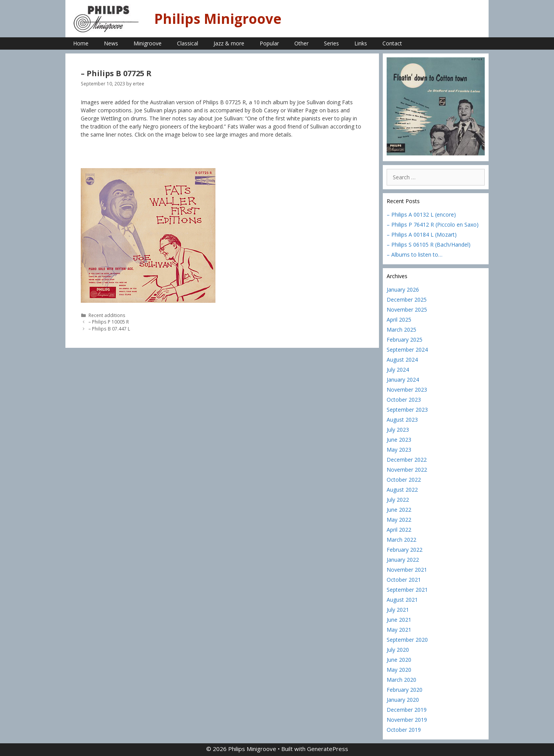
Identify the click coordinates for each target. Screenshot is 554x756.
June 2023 (399, 440)
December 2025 (407, 300)
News (111, 43)
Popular (269, 43)
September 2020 (407, 640)
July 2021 (398, 610)
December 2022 (407, 460)
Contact (392, 43)
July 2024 (398, 370)
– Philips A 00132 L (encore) (421, 214)
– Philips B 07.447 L (109, 329)
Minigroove (148, 43)
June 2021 (399, 620)
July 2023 (398, 430)
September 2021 (407, 590)
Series (331, 43)
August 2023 (402, 420)
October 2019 (404, 730)
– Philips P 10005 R (109, 322)
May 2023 (399, 450)
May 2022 (399, 520)
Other (301, 43)
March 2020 (401, 680)
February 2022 (405, 550)
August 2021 (402, 600)
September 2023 (407, 410)
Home (81, 43)
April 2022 (399, 530)
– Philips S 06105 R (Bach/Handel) (429, 244)
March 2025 (401, 330)
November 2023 (407, 390)
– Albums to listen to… (415, 255)
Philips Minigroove (218, 19)
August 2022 (402, 490)
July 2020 (398, 650)
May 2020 (399, 670)
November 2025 (407, 310)
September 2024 (407, 350)
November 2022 (407, 470)
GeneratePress (328, 749)
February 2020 (405, 690)
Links (361, 43)
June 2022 (399, 510)
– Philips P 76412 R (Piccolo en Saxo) (433, 224)
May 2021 (399, 630)
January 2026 (403, 290)
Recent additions (107, 315)
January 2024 (403, 380)
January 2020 (403, 700)
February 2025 (405, 340)
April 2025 (399, 320)
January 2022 (403, 560)
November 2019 (407, 720)
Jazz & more (229, 43)
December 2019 (407, 710)
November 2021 (407, 570)
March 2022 (401, 540)
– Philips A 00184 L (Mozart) (422, 234)
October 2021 (404, 580)
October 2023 (404, 400)
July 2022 (398, 500)
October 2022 (404, 480)
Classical (188, 43)
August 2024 (402, 360)
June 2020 (399, 660)
